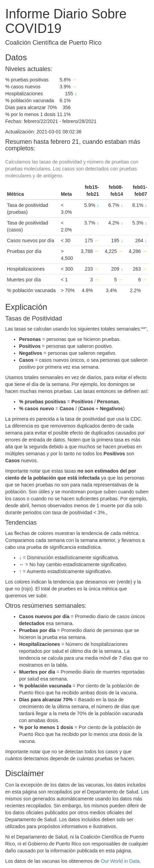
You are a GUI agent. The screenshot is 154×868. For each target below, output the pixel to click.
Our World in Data (120, 861)
